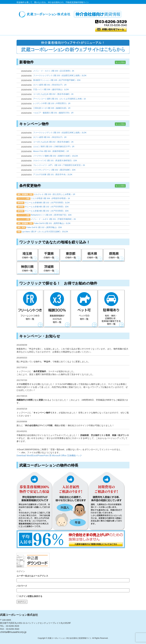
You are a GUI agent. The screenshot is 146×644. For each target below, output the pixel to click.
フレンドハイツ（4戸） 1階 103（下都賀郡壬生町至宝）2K (59, 165)
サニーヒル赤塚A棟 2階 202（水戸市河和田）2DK (47, 211)
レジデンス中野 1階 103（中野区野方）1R (52, 103)
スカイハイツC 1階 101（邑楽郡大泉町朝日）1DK (55, 161)
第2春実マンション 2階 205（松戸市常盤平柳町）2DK (57, 80)
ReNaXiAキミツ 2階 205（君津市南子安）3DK (51, 215)
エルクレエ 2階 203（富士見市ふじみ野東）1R (54, 194)
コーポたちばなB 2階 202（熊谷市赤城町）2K (53, 94)
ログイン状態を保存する (31, 596)
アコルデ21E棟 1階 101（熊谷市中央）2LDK (53, 174)
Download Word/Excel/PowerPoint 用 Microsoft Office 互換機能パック (49, 455)
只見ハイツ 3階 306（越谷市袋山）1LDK (51, 89)
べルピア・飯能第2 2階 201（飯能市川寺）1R (53, 113)
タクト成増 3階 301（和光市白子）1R (50, 85)
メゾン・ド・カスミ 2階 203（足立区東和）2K (54, 71)
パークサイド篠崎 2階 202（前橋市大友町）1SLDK (56, 156)
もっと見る (120, 62)
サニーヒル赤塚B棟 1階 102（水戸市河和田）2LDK (47, 203)
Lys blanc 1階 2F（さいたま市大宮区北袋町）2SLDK (45, 232)
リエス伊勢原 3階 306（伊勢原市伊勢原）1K (50, 198)
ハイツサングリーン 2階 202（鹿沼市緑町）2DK (54, 170)
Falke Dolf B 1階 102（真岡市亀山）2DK (44, 227)
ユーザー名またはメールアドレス (32, 576)
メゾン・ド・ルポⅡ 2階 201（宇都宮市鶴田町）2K (53, 219)
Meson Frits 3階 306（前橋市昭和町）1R (51, 151)
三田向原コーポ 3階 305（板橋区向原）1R (52, 108)
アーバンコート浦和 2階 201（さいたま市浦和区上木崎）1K (60, 99)
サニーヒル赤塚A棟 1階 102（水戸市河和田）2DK (47, 207)
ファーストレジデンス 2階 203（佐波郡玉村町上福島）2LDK (60, 75)
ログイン (22, 602)
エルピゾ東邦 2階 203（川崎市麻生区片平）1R (54, 147)
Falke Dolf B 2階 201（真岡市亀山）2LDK (52, 223)
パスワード (22, 586)
